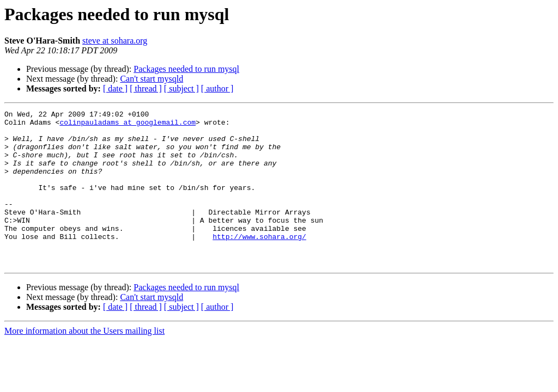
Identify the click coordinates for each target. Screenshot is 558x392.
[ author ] (217, 88)
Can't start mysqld (151, 79)
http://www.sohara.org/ (259, 262)
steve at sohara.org (115, 41)
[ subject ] (181, 88)
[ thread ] (146, 88)
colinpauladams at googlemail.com (128, 125)
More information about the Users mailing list (84, 362)
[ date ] (115, 88)
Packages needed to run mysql (186, 69)
